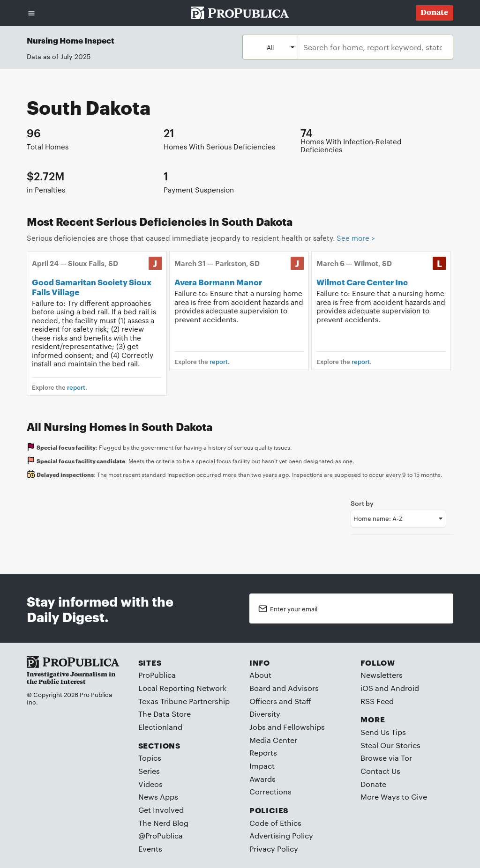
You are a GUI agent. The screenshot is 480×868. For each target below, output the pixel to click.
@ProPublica (161, 835)
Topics (150, 758)
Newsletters (382, 675)
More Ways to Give (394, 797)
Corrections (270, 791)
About (260, 675)
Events (150, 849)
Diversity (265, 714)
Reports (263, 753)
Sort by (362, 503)
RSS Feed (377, 701)
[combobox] (373, 47)
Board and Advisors (284, 688)
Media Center (273, 740)
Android (405, 688)
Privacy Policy (274, 849)
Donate (373, 784)
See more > (356, 238)
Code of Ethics (275, 823)
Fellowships (304, 727)
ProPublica (157, 675)
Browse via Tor (386, 758)
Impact (262, 766)
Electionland (160, 727)
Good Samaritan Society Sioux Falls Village (92, 286)
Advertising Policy (281, 835)
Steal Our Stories (390, 745)
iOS (367, 688)
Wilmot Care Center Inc (362, 282)
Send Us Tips (383, 732)
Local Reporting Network (182, 688)
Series (149, 771)
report (76, 387)
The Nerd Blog (163, 823)
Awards (262, 779)
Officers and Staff (280, 701)
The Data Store (165, 714)
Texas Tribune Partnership (184, 701)
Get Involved (161, 810)
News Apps (158, 797)
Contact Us (380, 771)
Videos (150, 784)
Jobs (258, 727)
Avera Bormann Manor (218, 282)
